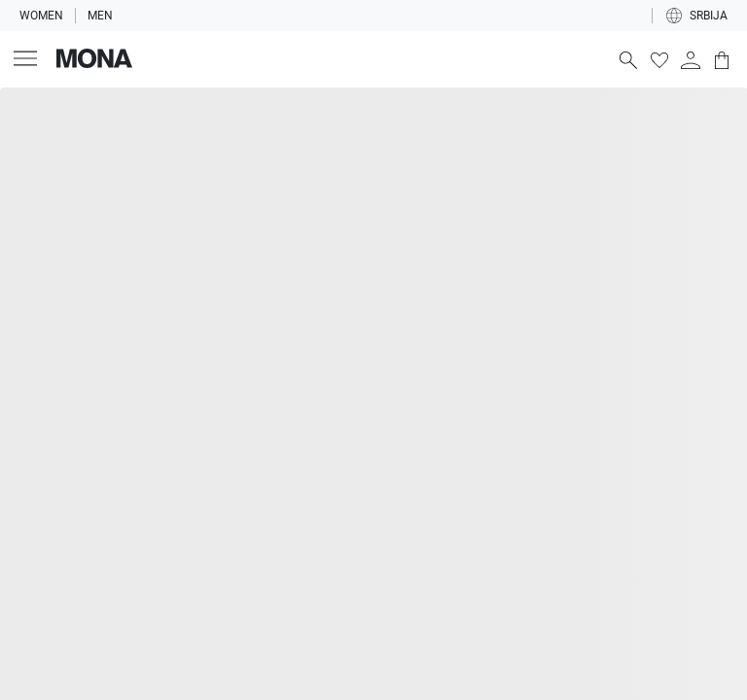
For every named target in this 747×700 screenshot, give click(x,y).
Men (100, 16)
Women (41, 16)
